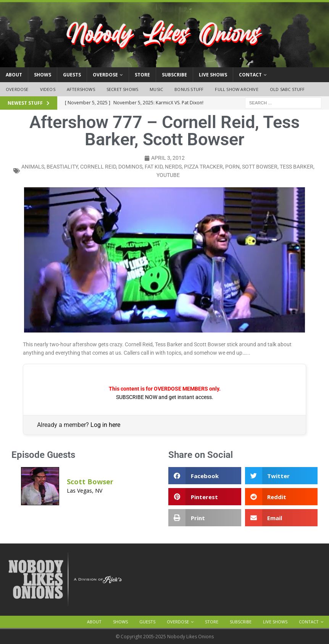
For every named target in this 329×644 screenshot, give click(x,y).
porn (232, 167)
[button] (205, 476)
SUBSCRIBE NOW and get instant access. (165, 397)
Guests (72, 75)
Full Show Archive (236, 89)
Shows (43, 75)
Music (156, 89)
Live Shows (213, 75)
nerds (173, 167)
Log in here (105, 425)
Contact (250, 75)
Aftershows (81, 89)
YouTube (168, 175)
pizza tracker (203, 167)
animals (33, 167)
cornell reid (98, 167)
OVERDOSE (105, 75)
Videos (48, 89)
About (14, 75)
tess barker (297, 167)
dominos (130, 167)
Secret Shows (122, 89)
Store (142, 75)
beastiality (62, 167)
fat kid (154, 167)
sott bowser (260, 167)
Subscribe (174, 75)
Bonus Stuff (189, 89)
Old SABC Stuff (287, 89)
